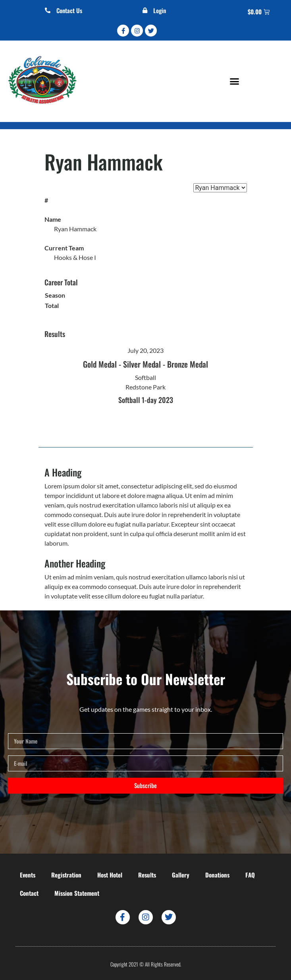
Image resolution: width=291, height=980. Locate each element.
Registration (66, 875)
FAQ (250, 875)
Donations (217, 875)
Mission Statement (77, 893)
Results (147, 875)
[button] (235, 81)
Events (28, 875)
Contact (29, 893)
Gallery (181, 875)
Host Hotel (110, 875)
